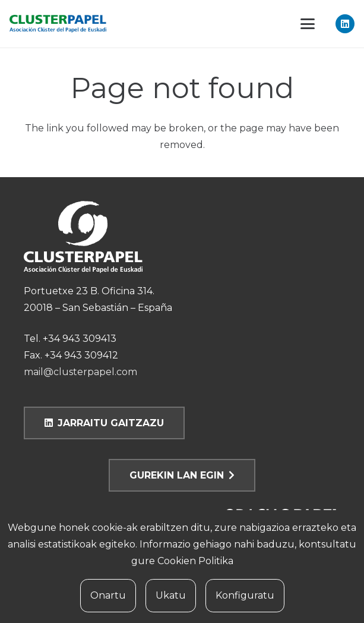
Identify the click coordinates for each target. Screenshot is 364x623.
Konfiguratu (245, 595)
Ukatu (171, 595)
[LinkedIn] (345, 24)
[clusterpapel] (58, 24)
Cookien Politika (195, 561)
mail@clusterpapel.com (80, 372)
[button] (308, 24)
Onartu (108, 595)
